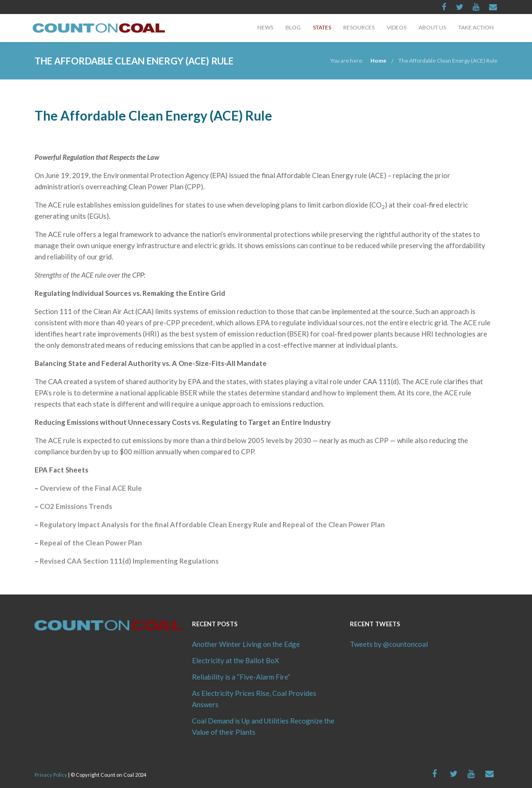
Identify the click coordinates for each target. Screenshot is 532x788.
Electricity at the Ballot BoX (236, 660)
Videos (397, 27)
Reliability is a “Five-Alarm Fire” (241, 677)
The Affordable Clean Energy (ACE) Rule (448, 61)
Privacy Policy (51, 775)
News (265, 27)
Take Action (476, 27)
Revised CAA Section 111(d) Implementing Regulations (129, 561)
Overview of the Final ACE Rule (91, 488)
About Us (432, 27)
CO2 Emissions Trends (76, 506)
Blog (293, 27)
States (322, 27)
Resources (359, 27)
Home (378, 61)
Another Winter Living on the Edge (246, 644)
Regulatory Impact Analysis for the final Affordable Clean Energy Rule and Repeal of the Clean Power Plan (212, 524)
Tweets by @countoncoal (389, 644)
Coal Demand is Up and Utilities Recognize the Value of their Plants (263, 726)
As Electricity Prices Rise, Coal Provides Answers (254, 699)
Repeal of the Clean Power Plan (91, 543)
